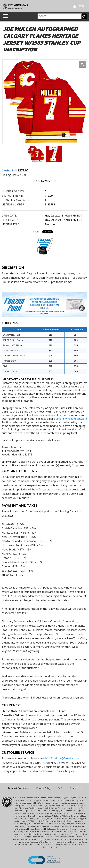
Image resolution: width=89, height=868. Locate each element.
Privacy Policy (43, 788)
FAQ (60, 788)
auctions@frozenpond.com (70, 419)
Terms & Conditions (18, 788)
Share (36, 232)
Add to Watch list (44, 181)
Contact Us (75, 788)
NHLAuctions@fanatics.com (62, 758)
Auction (50, 224)
